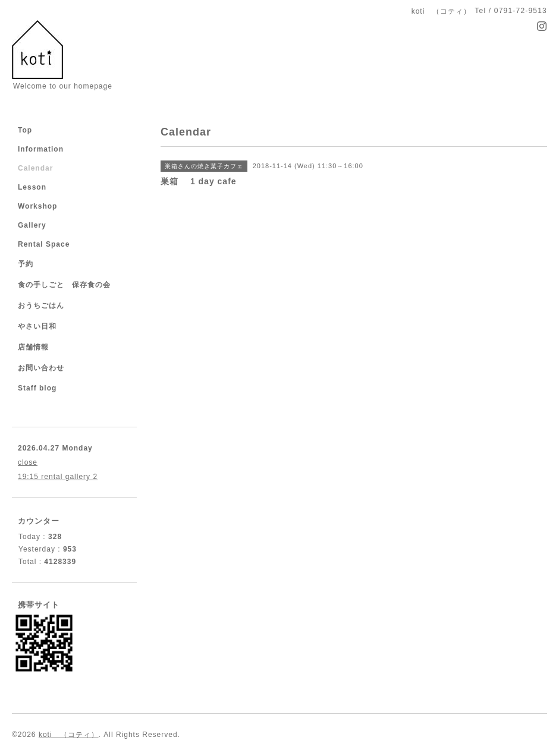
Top (25, 130)
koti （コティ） (69, 735)
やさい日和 (37, 326)
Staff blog (37, 388)
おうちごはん (41, 305)
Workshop (37, 206)
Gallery (32, 225)
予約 (26, 264)
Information (41, 149)
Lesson (32, 187)
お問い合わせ (41, 368)
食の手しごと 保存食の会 (64, 285)
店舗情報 (33, 347)
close (28, 462)
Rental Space (44, 244)
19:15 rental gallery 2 (58, 477)
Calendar (35, 168)
